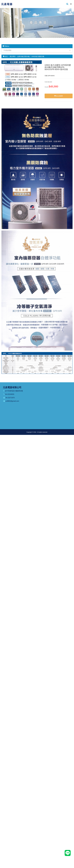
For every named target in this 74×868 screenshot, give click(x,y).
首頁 (5, 56)
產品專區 (8, 50)
